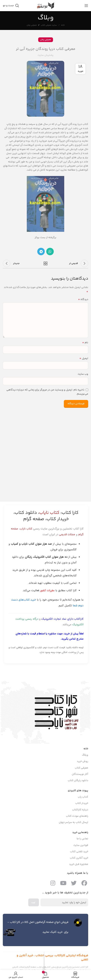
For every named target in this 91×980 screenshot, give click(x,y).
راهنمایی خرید (80, 832)
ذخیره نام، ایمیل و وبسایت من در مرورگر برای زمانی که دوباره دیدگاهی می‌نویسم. (47, 392)
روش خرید (82, 761)
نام (85, 343)
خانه (63, 25)
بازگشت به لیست (46, 263)
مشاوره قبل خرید (79, 864)
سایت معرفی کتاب (49, 25)
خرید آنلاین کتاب (79, 858)
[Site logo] (45, 6)
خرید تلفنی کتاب (79, 852)
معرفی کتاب (81, 768)
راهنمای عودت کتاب (77, 816)
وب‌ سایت (83, 374)
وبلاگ (85, 755)
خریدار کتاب (82, 803)
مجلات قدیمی (67, 535)
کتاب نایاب (26, 529)
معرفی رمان (32, 25)
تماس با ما (82, 839)
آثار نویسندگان (80, 774)
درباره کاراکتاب (80, 810)
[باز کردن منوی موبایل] (86, 6)
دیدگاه (83, 300)
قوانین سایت (81, 845)
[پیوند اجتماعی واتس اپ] (50, 252)
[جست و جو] (11, 6)
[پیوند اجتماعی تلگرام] (41, 252)
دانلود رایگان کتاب (78, 781)
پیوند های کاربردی (78, 791)
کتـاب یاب (83, 797)
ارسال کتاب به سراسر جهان (73, 822)
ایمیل (84, 358)
